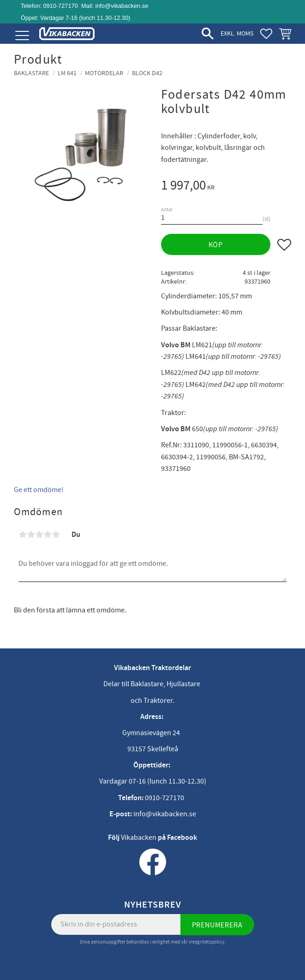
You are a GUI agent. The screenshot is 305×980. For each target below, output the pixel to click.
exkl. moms (237, 33)
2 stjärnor (31, 535)
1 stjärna (23, 535)
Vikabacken (139, 837)
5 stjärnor (56, 535)
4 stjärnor (48, 535)
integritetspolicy (206, 942)
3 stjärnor (39, 535)
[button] (22, 36)
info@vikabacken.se (122, 6)
